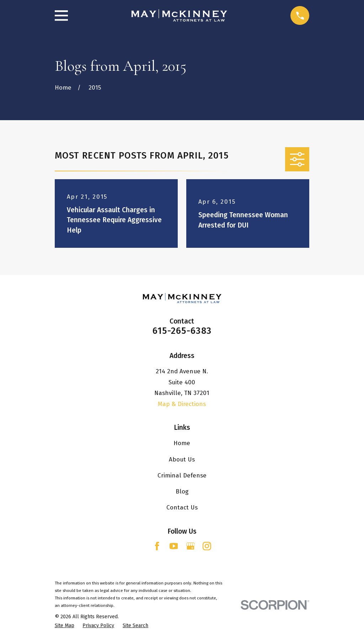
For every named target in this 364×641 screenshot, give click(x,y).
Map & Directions (182, 404)
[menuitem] (65, 626)
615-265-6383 (182, 331)
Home (182, 443)
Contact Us (182, 508)
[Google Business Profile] (191, 546)
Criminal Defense (182, 476)
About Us (182, 460)
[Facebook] (157, 546)
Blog (182, 492)
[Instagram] (207, 546)
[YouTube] (174, 546)
